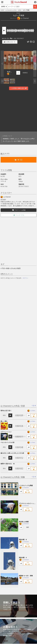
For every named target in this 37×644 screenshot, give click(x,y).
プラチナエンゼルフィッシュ (27, 504)
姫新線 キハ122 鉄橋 (26, 576)
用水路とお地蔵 (24, 522)
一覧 (33, 406)
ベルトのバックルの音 (7, 442)
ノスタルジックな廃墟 (26, 485)
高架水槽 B (23, 540)
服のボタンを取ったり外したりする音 (12, 453)
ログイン (25, 278)
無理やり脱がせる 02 (8, 464)
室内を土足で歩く (6, 411)
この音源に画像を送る (19, 88)
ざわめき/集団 (15, 268)
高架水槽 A (23, 558)
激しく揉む (4, 421)
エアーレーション (6, 432)
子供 (3, 268)
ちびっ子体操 (9, 72)
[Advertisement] (18, 111)
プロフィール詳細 (19, 210)
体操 (8, 268)
